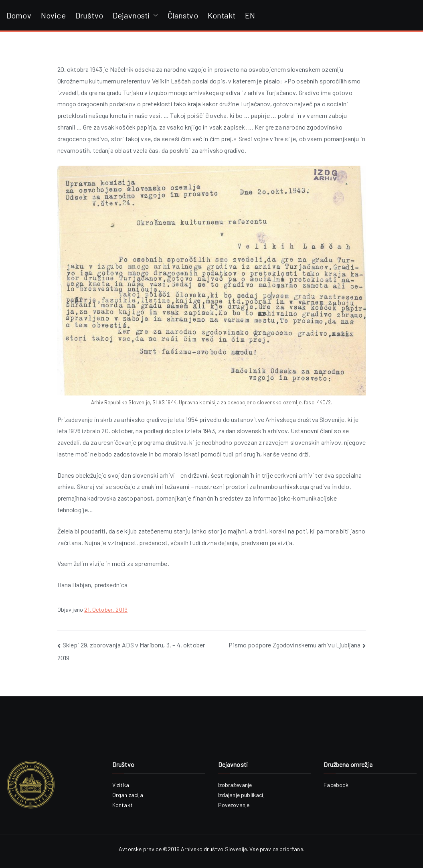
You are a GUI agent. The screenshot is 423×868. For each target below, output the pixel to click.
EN (250, 15)
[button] (154, 15)
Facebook (336, 785)
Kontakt (222, 15)
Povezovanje (234, 805)
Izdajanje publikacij (241, 795)
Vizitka (121, 785)
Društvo (89, 15)
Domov (19, 15)
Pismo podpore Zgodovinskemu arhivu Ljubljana (294, 645)
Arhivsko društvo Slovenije (214, 849)
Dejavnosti (135, 15)
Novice (53, 15)
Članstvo (183, 15)
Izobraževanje (235, 785)
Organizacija (128, 795)
